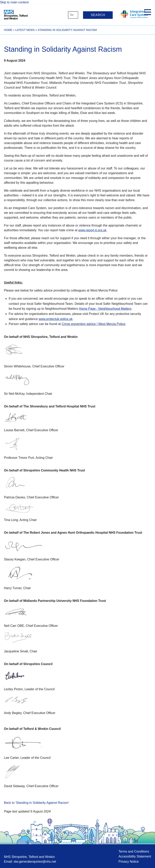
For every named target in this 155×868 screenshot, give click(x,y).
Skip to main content (14, 2)
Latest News (25, 30)
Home (8, 30)
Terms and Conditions (134, 851)
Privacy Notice (129, 862)
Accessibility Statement (135, 856)
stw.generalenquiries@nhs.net (35, 862)
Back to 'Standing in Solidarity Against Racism (36, 803)
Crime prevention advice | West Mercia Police (94, 324)
